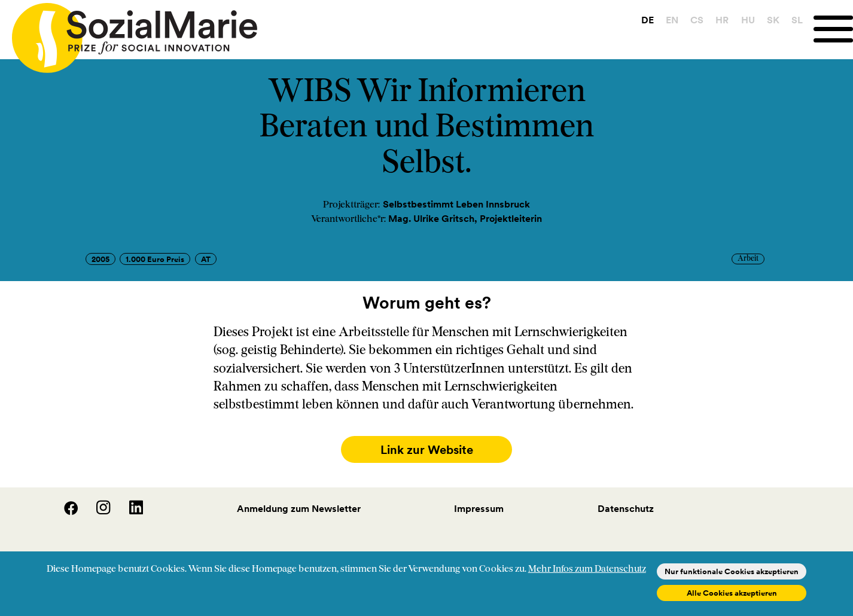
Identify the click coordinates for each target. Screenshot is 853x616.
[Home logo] (129, 33)
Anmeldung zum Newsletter (299, 506)
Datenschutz (626, 506)
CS (697, 20)
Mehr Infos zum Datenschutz (587, 569)
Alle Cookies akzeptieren (732, 593)
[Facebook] (64, 509)
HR (722, 20)
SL (797, 20)
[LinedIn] (128, 509)
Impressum (479, 506)
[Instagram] (96, 509)
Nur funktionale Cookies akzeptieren (732, 571)
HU (748, 20)
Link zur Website (427, 449)
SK (773, 20)
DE (648, 20)
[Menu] (833, 29)
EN (672, 20)
